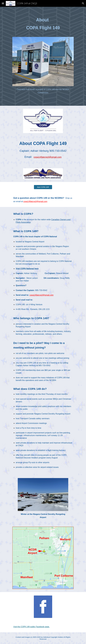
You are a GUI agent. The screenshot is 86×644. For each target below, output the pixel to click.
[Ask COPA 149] (43, 187)
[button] (3, 3)
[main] (43, 24)
